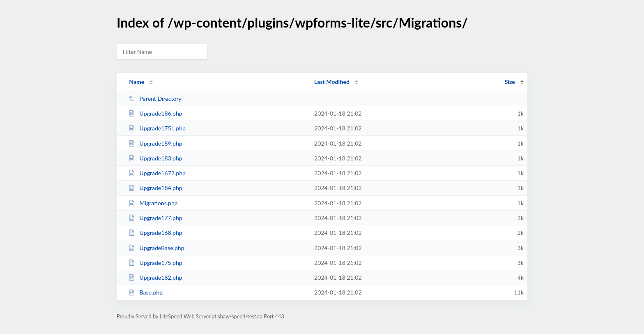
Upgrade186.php (155, 113)
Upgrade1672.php (157, 173)
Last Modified (332, 82)
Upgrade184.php (155, 188)
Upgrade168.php (155, 233)
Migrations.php (153, 203)
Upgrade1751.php (157, 128)
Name (137, 82)
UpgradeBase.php (156, 248)
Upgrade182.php (155, 277)
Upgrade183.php (155, 158)
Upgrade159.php (155, 143)
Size (510, 82)
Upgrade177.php (155, 218)
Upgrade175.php (155, 263)
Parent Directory (155, 99)
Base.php (145, 292)
